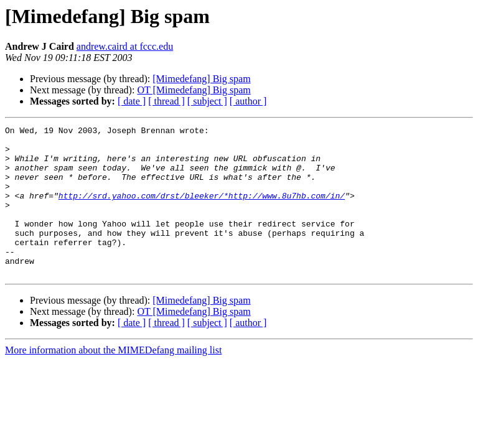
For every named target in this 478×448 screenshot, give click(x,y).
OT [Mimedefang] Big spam (194, 90)
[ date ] (132, 101)
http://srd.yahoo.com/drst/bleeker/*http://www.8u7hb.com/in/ (202, 210)
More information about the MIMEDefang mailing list (113, 380)
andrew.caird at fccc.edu (125, 46)
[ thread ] (166, 101)
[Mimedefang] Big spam (201, 79)
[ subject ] (207, 101)
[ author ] (248, 101)
